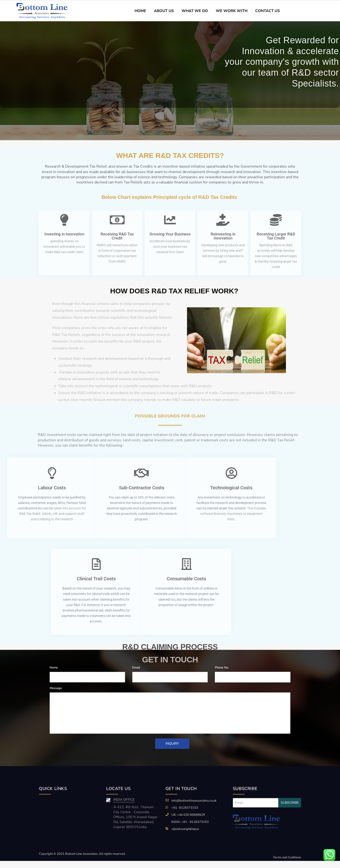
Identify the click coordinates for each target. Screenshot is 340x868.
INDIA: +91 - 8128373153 (190, 822)
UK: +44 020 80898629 (188, 815)
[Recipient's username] (256, 803)
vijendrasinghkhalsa (185, 829)
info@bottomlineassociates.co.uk (194, 801)
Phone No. (222, 668)
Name (54, 668)
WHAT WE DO (195, 11)
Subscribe (290, 803)
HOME (140, 11)
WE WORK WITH (232, 11)
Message (56, 688)
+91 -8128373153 (185, 808)
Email (136, 668)
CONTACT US (268, 11)
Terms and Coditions (287, 857)
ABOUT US (164, 11)
